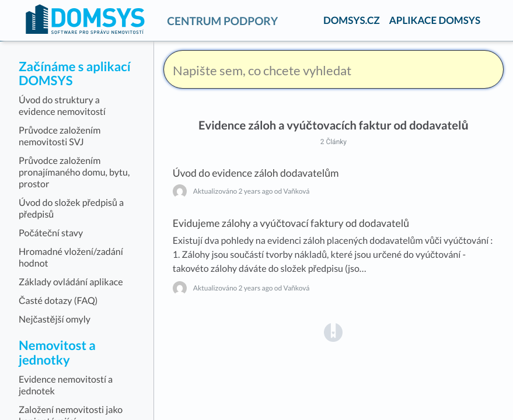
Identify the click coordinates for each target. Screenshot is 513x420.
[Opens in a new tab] (333, 332)
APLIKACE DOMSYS (435, 20)
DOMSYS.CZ (352, 20)
